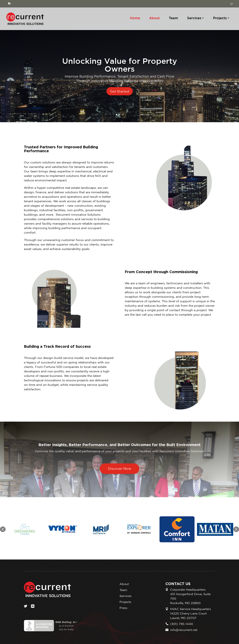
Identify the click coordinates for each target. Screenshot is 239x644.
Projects (220, 18)
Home (135, 18)
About (154, 18)
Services (194, 18)
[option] (25, 529)
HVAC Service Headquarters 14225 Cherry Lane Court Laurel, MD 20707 (191, 613)
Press (123, 608)
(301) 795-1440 (181, 624)
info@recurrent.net (184, 630)
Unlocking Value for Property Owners (120, 65)
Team (173, 18)
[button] (3, 529)
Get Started (120, 91)
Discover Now (120, 468)
